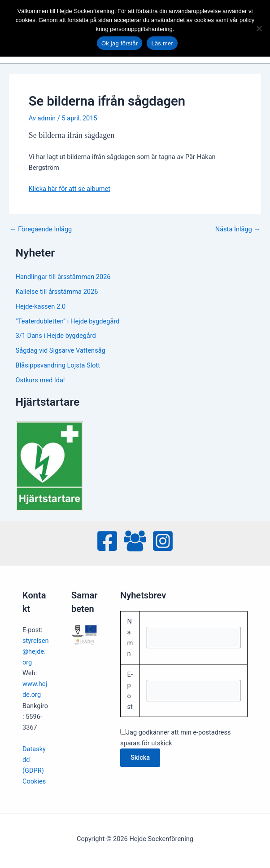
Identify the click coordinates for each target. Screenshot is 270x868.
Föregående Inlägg (41, 229)
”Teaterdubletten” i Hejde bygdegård (68, 321)
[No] (259, 28)
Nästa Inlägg (238, 229)
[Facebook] (107, 541)
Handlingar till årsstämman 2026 (63, 277)
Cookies (34, 781)
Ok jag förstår (120, 43)
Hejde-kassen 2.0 (41, 306)
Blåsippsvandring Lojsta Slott (58, 365)
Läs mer (162, 43)
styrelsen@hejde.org (36, 651)
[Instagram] (163, 541)
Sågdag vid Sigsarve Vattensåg (61, 350)
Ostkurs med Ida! (40, 380)
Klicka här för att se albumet (70, 189)
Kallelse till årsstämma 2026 (57, 292)
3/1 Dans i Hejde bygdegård (56, 336)
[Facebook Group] (135, 541)
